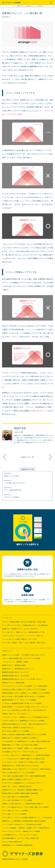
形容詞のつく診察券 (25, 828)
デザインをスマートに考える (28, 835)
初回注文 (24, 639)
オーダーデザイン (17, 625)
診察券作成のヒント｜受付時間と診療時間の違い (18, 845)
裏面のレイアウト (22, 632)
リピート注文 (32, 639)
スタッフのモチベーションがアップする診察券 (17, 686)
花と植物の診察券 (27, 821)
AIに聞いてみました (37, 679)
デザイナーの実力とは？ (31, 752)
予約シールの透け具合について (12, 773)
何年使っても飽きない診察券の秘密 (13, 734)
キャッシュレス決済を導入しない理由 (14, 710)
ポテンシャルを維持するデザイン (13, 807)
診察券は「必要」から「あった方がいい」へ (16, 714)
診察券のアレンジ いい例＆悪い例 (40, 818)
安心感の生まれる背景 (34, 824)
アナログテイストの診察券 (32, 658)
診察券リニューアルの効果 (11, 655)
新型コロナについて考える (30, 766)
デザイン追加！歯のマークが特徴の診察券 (16, 797)
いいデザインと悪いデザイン (11, 755)
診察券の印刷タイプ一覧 (37, 632)
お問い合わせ (41, 643)
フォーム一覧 (6, 639)
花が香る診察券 (7, 707)
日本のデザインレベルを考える (29, 769)
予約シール (40, 636)
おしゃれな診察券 (29, 773)
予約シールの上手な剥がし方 (37, 710)
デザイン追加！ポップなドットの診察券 (15, 811)
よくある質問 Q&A (42, 625)
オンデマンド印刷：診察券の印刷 (28, 838)
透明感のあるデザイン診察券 (11, 766)
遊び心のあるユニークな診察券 (34, 696)
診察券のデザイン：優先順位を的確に (14, 665)
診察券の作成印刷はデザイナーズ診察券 (15, 859)
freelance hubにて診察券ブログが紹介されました (18, 728)
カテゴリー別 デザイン (31, 629)
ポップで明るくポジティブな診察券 (34, 690)
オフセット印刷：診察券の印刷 (12, 842)
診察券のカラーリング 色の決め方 (13, 790)
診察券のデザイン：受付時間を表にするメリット (18, 669)
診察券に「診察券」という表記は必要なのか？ (32, 748)
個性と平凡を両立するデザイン (39, 724)
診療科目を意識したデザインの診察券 (14, 693)
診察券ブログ (6, 629)
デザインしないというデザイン (12, 831)
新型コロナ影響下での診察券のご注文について (17, 779)
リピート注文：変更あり (10, 643)
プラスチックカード (8, 636)
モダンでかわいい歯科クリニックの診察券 (16, 731)
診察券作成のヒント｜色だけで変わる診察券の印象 (34, 741)
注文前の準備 (41, 622)
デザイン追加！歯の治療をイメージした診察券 (17, 800)
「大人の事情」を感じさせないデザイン (33, 655)
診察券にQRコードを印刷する (12, 738)
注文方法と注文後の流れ (28, 622)
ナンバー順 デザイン (9, 632)
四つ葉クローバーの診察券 (33, 703)
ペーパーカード (30, 636)
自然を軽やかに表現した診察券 (12, 690)
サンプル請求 (16, 639)
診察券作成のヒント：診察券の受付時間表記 (36, 755)
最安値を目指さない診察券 (11, 793)
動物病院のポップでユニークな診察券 (32, 721)
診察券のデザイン (17, 629)
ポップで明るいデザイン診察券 (34, 762)
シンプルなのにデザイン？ (34, 783)
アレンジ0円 (6, 625)
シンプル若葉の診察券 (40, 686)
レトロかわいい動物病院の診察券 (13, 703)
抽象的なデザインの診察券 (32, 831)
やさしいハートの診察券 (28, 700)
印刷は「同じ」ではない (10, 786)
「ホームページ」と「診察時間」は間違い (16, 662)
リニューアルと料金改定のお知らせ (37, 717)
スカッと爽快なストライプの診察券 (39, 693)
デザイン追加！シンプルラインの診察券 (48, 457)
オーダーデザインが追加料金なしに (13, 783)
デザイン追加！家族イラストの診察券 (37, 807)
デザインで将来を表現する (41, 828)
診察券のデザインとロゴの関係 (36, 734)
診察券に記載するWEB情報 (29, 793)
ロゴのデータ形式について (11, 721)
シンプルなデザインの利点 (22, 707)
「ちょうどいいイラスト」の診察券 (13, 717)
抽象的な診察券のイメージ (11, 700)
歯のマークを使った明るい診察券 (13, 696)
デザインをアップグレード (40, 707)
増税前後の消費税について (34, 790)
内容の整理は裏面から (9, 838)
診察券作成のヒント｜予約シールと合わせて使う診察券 (20, 745)
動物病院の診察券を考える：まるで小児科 (16, 676)
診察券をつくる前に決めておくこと (13, 804)
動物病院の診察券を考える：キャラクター (16, 672)
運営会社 (33, 643)
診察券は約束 (20, 683)
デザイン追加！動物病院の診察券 (35, 776)
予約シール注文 (24, 643)
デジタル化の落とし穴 (9, 741)
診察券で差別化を (45, 769)
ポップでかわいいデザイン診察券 (13, 762)
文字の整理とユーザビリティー (12, 752)
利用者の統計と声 (29, 625)
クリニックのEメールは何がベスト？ (14, 824)
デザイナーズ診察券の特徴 (11, 622)
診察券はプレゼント (8, 683)
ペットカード (20, 636)
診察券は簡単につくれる (10, 769)
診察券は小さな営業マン (30, 738)
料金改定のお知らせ (25, 786)
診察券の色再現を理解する (34, 804)
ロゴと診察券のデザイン (10, 835)
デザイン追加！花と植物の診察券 (13, 776)
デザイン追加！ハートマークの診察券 (14, 814)
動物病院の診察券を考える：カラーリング (16, 679)
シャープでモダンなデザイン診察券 (13, 759)
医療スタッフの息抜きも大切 (35, 759)
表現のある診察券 (40, 821)
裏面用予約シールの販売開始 (11, 821)
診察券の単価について (9, 748)
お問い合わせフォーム (40, 411)
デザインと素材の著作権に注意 (12, 658)
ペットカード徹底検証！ (10, 828)
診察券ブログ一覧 (27, 457)
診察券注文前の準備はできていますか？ (15, 724)
